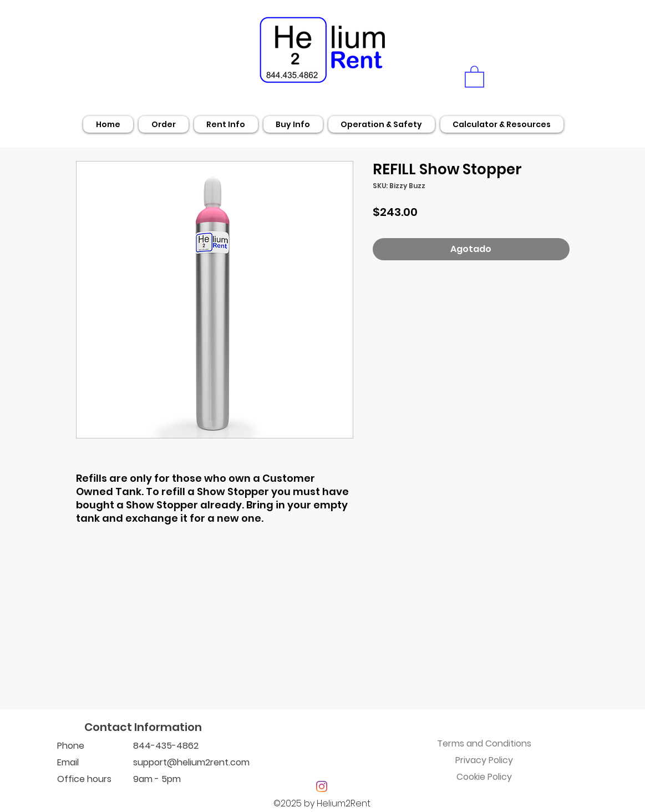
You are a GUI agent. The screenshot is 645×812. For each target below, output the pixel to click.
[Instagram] (322, 786)
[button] (474, 76)
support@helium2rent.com (191, 762)
